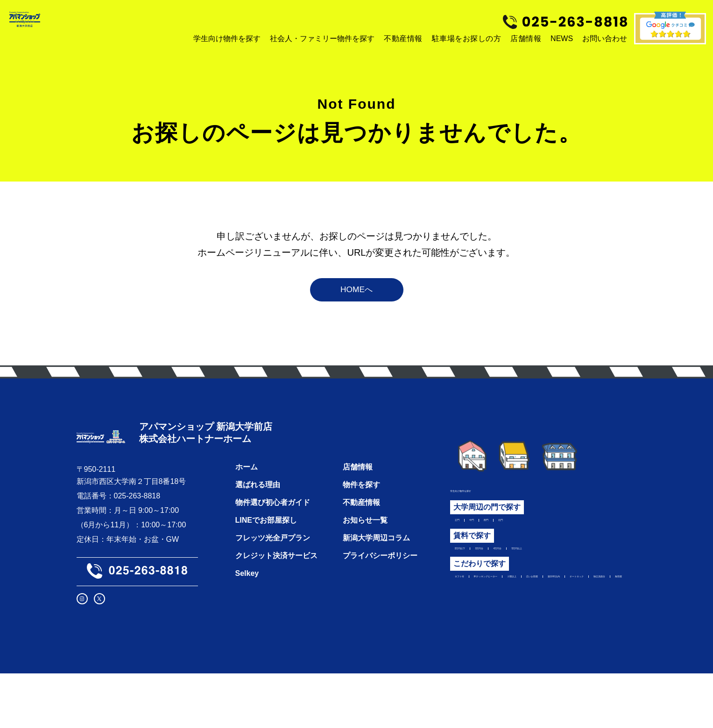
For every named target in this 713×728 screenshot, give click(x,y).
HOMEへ (357, 298)
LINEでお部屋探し (266, 547)
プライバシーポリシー (380, 582)
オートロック (572, 614)
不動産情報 (403, 38)
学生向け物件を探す (484, 500)
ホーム (247, 493)
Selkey (247, 600)
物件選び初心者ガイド (273, 529)
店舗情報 (526, 38)
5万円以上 (588, 567)
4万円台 (548, 567)
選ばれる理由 (258, 511)
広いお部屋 (473, 614)
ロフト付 (470, 600)
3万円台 (512, 567)
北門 (537, 533)
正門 (462, 533)
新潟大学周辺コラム (376, 564)
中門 (487, 533)
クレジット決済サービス (276, 582)
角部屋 (513, 629)
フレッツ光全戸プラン (273, 564)
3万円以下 (472, 567)
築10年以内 (521, 614)
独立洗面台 (473, 629)
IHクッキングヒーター (532, 600)
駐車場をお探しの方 (467, 38)
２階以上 (594, 600)
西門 (512, 533)
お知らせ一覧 (365, 547)
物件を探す (361, 511)
